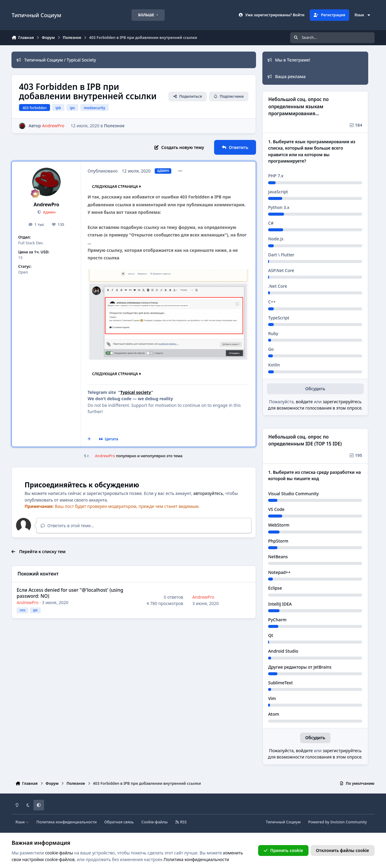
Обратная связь (119, 822)
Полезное (114, 126)
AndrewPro (47, 205)
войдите (304, 402)
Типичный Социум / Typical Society (56, 60)
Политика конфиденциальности (67, 822)
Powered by (337, 822)
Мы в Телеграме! (289, 60)
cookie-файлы (59, 853)
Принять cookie (283, 850)
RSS (181, 822)
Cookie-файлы (155, 822)
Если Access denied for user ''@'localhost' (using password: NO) (70, 593)
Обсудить (315, 389)
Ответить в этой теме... (67, 526)
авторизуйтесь (208, 493)
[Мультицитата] (89, 439)
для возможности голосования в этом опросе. (315, 408)
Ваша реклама (286, 76)
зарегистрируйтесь (342, 402)
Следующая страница (117, 187)
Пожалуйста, (282, 751)
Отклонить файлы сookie (343, 850)
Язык (362, 15)
